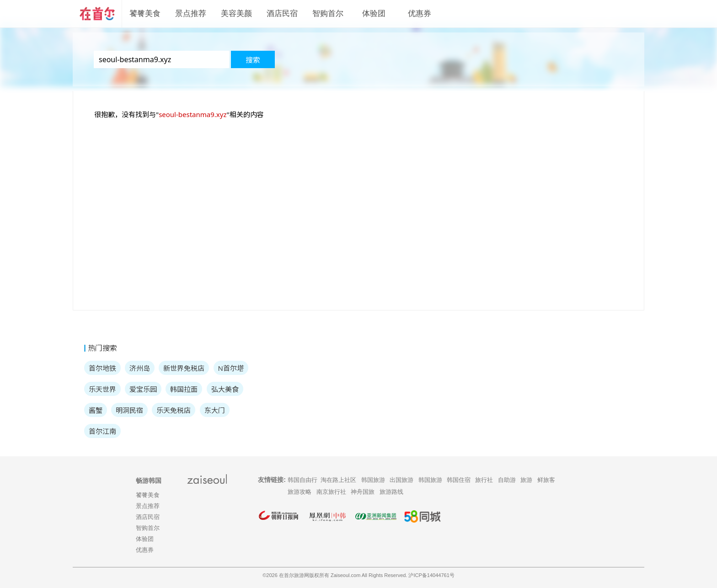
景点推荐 (191, 13)
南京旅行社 (331, 492)
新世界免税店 (184, 368)
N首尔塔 (231, 368)
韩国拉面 (184, 389)
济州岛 (140, 368)
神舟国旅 (363, 492)
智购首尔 (328, 13)
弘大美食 (225, 389)
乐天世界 (102, 389)
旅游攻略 (300, 492)
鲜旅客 (546, 480)
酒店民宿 (282, 13)
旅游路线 (391, 492)
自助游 (507, 480)
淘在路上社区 (338, 480)
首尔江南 (102, 431)
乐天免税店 (174, 410)
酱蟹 (96, 410)
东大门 (215, 410)
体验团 (374, 13)
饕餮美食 (145, 13)
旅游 (526, 480)
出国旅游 (401, 480)
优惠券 (420, 13)
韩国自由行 (302, 480)
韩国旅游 (373, 480)
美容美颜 (236, 13)
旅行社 (484, 480)
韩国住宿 (459, 480)
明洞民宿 (129, 410)
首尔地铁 (102, 368)
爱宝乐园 (143, 389)
